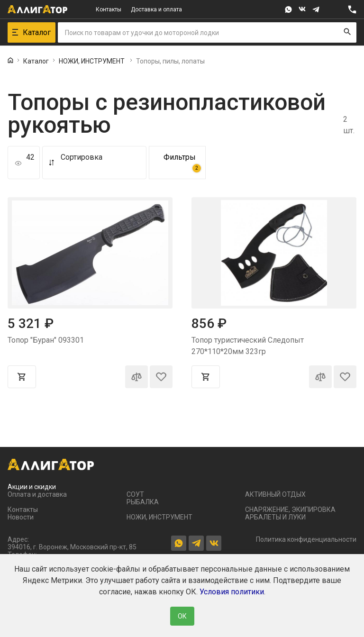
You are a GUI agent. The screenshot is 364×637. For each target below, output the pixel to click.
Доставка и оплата (156, 9)
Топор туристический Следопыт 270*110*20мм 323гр (248, 346)
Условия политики (232, 592)
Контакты (109, 9)
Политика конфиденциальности (306, 539)
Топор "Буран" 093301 (46, 340)
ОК (182, 616)
